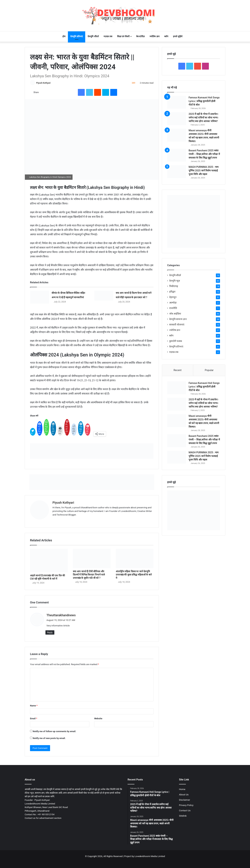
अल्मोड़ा (173, 303)
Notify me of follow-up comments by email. (54, 731)
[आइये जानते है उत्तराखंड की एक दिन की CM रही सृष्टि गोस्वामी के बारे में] (49, 560)
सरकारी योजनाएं (177, 325)
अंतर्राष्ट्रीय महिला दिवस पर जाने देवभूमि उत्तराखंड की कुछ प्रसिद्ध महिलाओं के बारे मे (134, 575)
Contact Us (185, 810)
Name (34, 706)
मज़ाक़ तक (108, 36)
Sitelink (183, 816)
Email (34, 718)
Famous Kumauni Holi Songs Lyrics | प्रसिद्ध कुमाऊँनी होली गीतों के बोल (204, 101)
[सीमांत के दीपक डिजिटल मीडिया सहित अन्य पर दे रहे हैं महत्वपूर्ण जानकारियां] (40, 297)
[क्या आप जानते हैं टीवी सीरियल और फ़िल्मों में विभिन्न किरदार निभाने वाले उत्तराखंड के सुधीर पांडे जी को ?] (92, 558)
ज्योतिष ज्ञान (154, 36)
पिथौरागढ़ (174, 286)
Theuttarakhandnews (61, 615)
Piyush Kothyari (43, 83)
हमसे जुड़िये (178, 36)
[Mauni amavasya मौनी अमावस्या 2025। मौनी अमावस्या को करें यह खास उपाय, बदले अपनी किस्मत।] (177, 135)
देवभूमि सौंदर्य (93, 36)
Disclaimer (184, 800)
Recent (177, 370)
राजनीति (173, 308)
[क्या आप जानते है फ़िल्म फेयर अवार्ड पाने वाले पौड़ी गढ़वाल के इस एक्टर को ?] (104, 296)
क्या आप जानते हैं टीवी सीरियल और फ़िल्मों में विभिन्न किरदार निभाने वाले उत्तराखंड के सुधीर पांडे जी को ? (89, 575)
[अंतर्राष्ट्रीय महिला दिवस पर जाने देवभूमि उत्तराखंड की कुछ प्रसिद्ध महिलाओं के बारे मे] (135, 558)
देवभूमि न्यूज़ (175, 281)
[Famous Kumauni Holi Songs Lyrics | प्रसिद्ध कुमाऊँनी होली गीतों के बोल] (177, 102)
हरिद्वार (172, 292)
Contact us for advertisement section (43, 818)
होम (64, 36)
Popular (209, 370)
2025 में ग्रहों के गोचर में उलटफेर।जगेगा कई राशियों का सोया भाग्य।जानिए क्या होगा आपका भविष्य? (203, 118)
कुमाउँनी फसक (176, 341)
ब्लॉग (166, 36)
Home (182, 789)
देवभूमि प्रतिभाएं (77, 36)
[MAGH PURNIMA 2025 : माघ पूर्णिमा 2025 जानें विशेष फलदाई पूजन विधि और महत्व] (177, 172)
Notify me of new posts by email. (49, 738)
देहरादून (173, 297)
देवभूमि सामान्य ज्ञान (178, 319)
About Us (184, 794)
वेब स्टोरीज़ (140, 36)
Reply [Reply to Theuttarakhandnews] (50, 632)
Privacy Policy (186, 805)
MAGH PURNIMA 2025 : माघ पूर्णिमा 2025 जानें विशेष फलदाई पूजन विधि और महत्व (204, 171)
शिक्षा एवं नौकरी (123, 36)
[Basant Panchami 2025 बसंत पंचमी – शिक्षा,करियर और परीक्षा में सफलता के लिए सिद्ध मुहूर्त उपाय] (177, 155)
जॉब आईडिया (175, 314)
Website (98, 718)
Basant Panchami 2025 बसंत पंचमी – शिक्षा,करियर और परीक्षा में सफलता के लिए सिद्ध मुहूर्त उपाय (204, 154)
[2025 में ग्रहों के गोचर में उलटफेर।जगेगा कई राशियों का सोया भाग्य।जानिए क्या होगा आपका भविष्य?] (177, 119)
